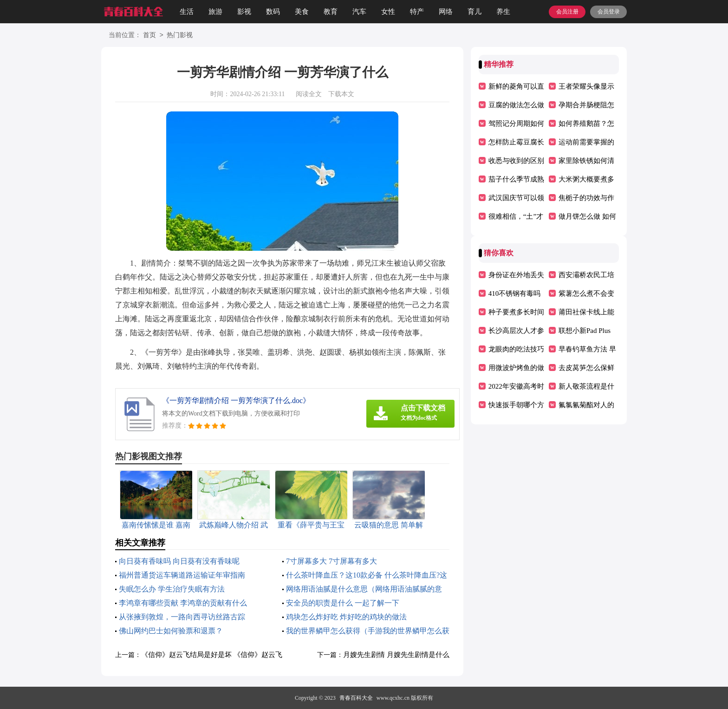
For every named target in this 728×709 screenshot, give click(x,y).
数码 (273, 12)
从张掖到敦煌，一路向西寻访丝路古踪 (182, 617)
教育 (331, 12)
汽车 (359, 12)
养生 (503, 12)
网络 (446, 12)
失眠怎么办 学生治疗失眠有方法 (172, 589)
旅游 (215, 12)
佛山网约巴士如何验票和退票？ (171, 631)
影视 (244, 12)
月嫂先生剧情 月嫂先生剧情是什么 (396, 655)
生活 (187, 12)
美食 (302, 12)
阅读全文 (309, 94)
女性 (388, 12)
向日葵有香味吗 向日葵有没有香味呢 (179, 561)
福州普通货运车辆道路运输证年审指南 (182, 575)
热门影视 (180, 36)
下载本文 (341, 94)
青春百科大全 (356, 698)
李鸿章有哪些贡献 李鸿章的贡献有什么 (183, 603)
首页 (149, 36)
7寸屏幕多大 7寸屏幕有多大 (331, 561)
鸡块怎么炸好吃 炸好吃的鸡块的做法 (346, 617)
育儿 (474, 12)
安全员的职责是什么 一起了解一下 (343, 603)
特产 (417, 12)
